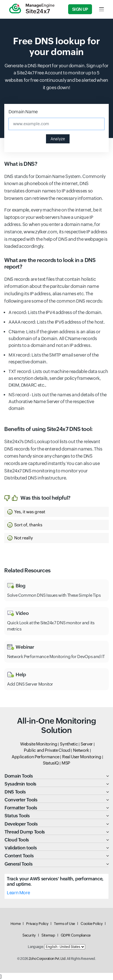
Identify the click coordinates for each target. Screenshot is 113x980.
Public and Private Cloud (47, 750)
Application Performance (35, 757)
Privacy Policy (37, 924)
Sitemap (48, 935)
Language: (36, 947)
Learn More (18, 893)
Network (81, 750)
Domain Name (23, 112)
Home (16, 924)
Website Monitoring (39, 744)
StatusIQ (51, 763)
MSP (66, 763)
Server (87, 744)
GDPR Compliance (76, 935)
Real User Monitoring (82, 757)
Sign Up (80, 9)
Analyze (58, 139)
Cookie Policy (92, 924)
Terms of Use (64, 924)
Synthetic (69, 744)
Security (29, 935)
